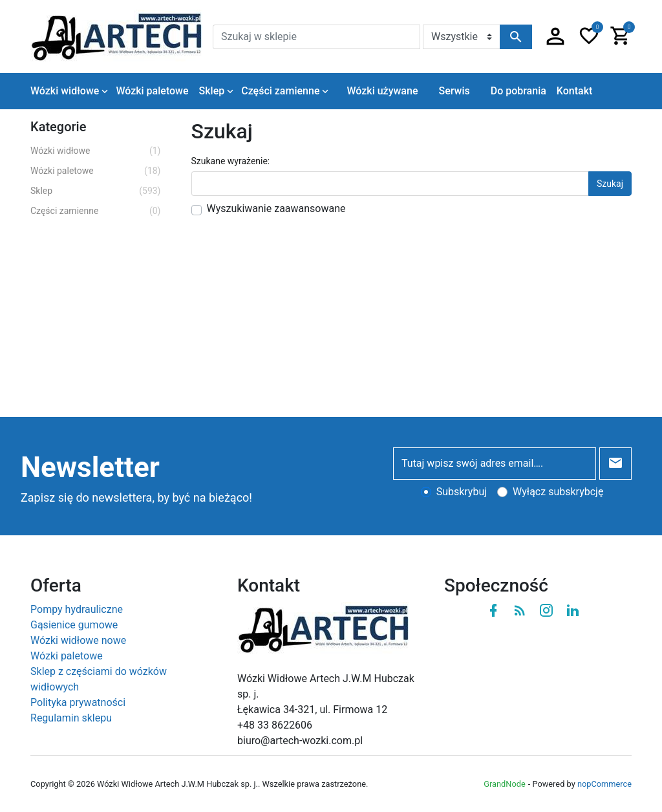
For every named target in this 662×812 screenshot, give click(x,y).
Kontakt (575, 91)
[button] (555, 37)
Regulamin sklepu (71, 718)
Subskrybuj (462, 492)
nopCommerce (604, 784)
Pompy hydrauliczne (77, 609)
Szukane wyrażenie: (231, 161)
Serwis (454, 91)
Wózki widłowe (96, 151)
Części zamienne (96, 211)
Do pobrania (518, 91)
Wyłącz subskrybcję (558, 492)
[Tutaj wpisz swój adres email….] (495, 464)
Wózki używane (382, 91)
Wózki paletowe (96, 171)
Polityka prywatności (78, 702)
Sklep (96, 191)
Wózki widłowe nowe (78, 640)
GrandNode (504, 784)
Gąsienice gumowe (74, 625)
